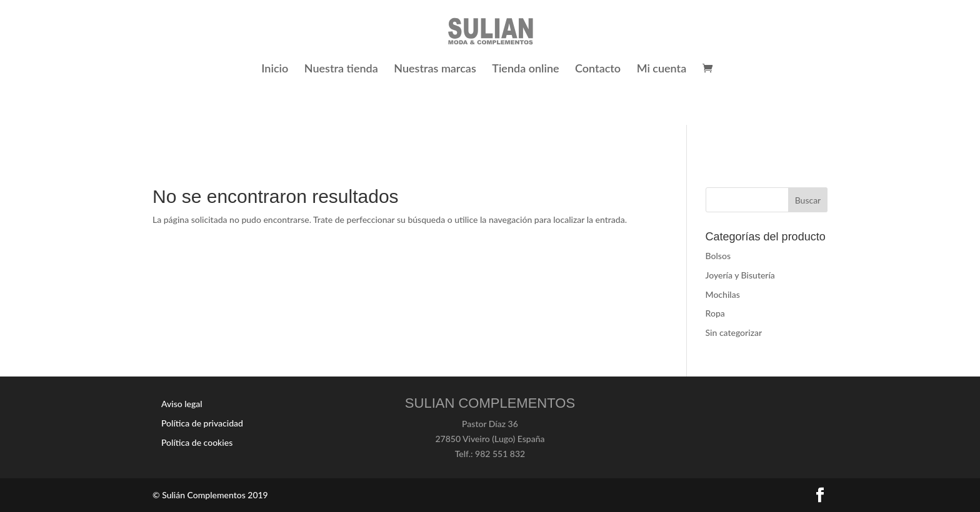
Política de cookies (197, 442)
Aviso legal (182, 404)
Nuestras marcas (435, 69)
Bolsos (718, 256)
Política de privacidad (202, 423)
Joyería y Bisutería (740, 275)
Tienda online (525, 69)
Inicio (275, 69)
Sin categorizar (734, 332)
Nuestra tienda (341, 69)
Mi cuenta (662, 69)
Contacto (598, 69)
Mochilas (723, 294)
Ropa (715, 313)
